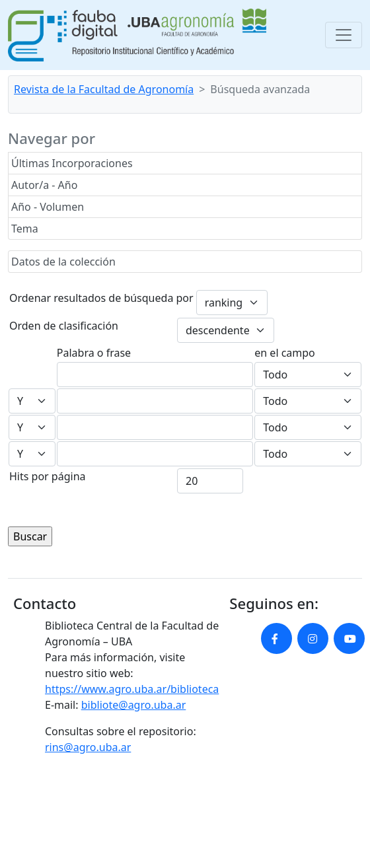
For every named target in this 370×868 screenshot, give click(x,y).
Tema (25, 229)
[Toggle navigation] (344, 35)
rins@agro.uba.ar (88, 747)
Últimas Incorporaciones (72, 163)
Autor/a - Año (44, 185)
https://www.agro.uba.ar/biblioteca (132, 689)
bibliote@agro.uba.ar (134, 705)
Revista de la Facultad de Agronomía (104, 89)
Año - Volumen (48, 207)
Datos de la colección (63, 262)
